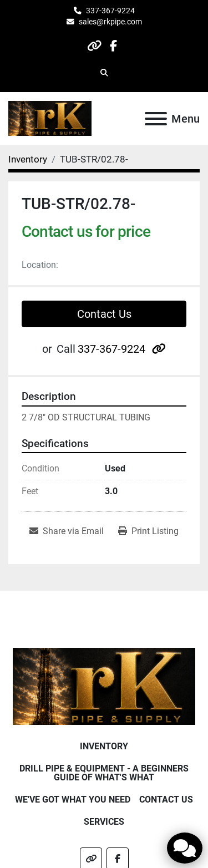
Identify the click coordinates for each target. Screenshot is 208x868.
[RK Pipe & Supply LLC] (104, 686)
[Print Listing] (148, 531)
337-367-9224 (110, 11)
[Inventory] (28, 159)
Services (104, 822)
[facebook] (113, 46)
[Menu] (156, 119)
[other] (94, 46)
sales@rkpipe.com (110, 22)
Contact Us (104, 314)
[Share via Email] (67, 531)
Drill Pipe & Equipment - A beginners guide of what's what (104, 773)
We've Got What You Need (73, 800)
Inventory (104, 746)
